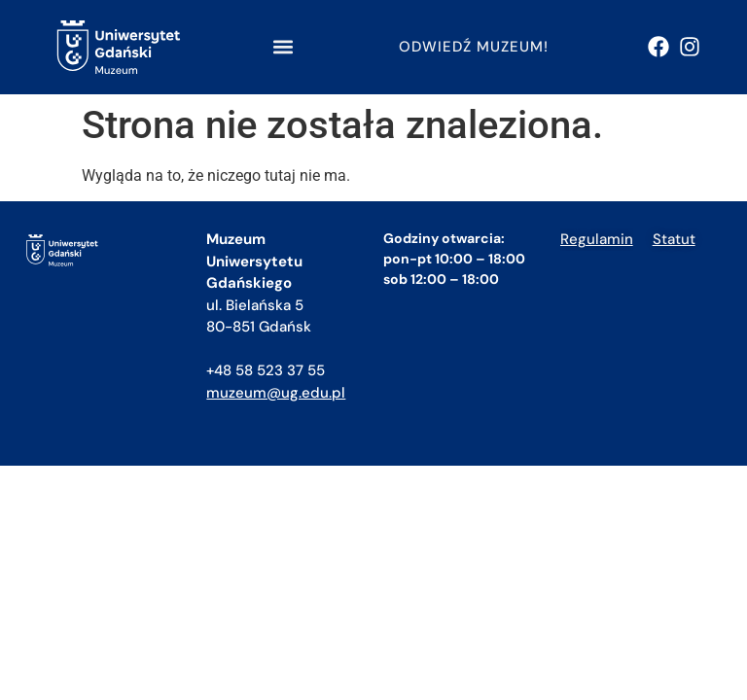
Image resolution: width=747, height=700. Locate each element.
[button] (283, 47)
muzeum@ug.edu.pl (276, 393)
